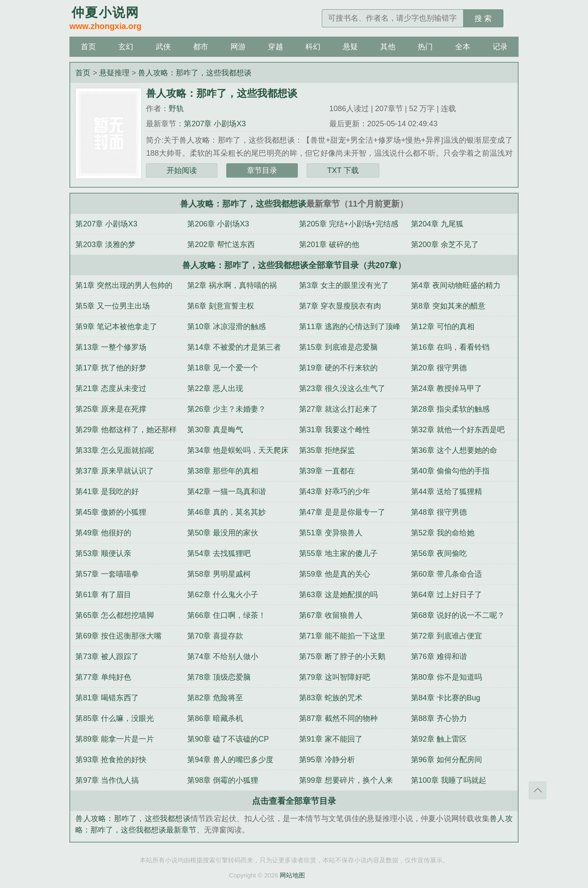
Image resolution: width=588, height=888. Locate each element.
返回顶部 (538, 790)
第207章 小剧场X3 (215, 124)
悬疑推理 (114, 73)
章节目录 (262, 170)
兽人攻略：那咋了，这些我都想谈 (195, 73)
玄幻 (126, 47)
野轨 (176, 109)
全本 (463, 47)
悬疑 (350, 47)
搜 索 (483, 19)
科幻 (313, 47)
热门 (425, 47)
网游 (238, 47)
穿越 (275, 47)
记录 (500, 47)
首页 (88, 47)
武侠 (163, 47)
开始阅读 (182, 170)
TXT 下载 (343, 170)
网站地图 (292, 875)
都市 (201, 47)
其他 (388, 47)
